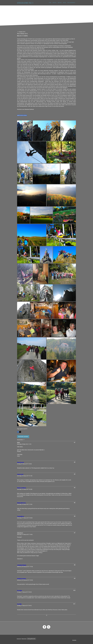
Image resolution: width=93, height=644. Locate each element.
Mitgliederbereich (71, 3)
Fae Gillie (19, 604)
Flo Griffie (20, 591)
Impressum (19, 639)
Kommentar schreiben (23, 437)
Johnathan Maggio (22, 565)
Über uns (60, 3)
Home (50, 3)
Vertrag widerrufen (31, 639)
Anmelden (74, 640)
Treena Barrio (21, 516)
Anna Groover (21, 462)
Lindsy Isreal (20, 474)
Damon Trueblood (21, 488)
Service (64, 3)
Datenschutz (24, 639)
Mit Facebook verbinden (22, 115)
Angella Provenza (21, 579)
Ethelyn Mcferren (21, 503)
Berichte (54, 3)
